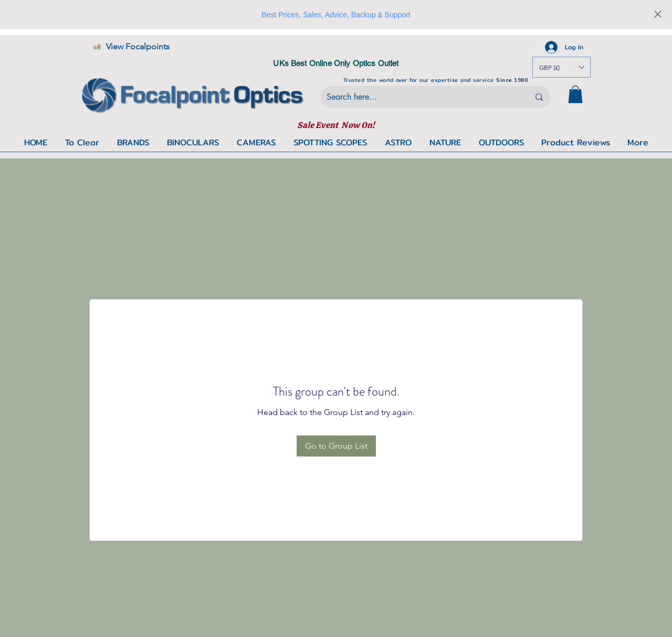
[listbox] (561, 67)
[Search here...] (420, 97)
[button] (575, 94)
